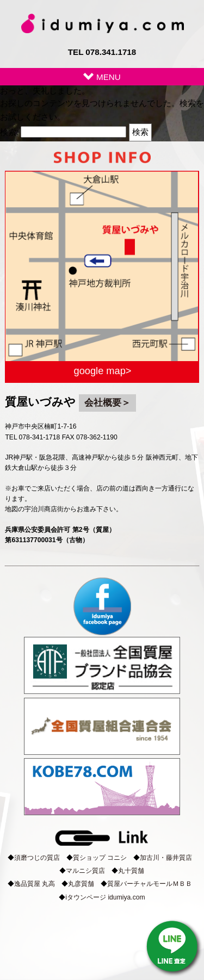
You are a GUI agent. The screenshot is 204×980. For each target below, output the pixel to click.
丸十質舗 (131, 871)
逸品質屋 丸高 (35, 884)
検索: (9, 132)
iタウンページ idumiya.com (105, 897)
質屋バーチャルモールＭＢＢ (150, 884)
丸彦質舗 (81, 884)
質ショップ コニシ (100, 858)
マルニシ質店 (85, 871)
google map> (103, 371)
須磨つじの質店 (37, 858)
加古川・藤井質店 (166, 858)
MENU (102, 77)
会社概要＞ (107, 403)
